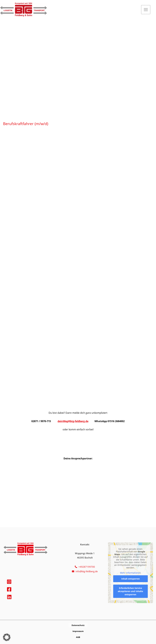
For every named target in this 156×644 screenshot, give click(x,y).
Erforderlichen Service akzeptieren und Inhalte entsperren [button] (131, 591)
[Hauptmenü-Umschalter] (146, 10)
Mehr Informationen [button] (131, 573)
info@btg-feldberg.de (87, 571)
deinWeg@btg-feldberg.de (73, 421)
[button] (155, 10)
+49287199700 (87, 567)
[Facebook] (9, 589)
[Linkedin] (9, 597)
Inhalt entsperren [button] (130, 579)
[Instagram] (9, 582)
